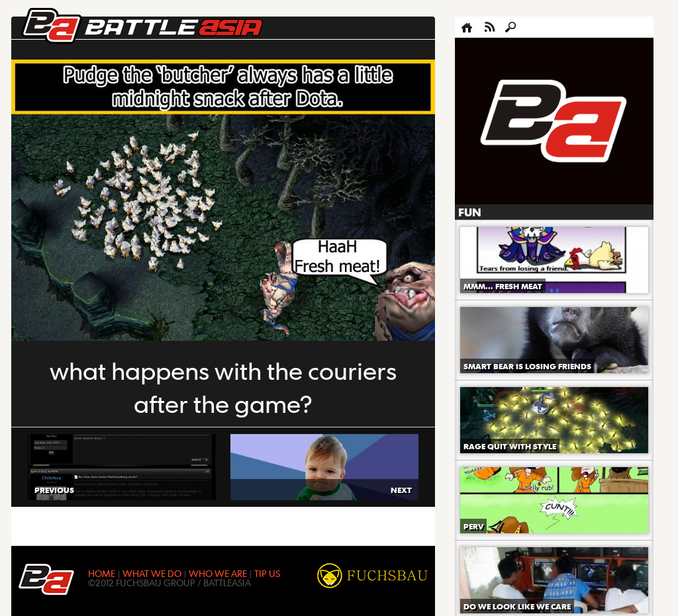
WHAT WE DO (152, 573)
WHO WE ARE (218, 573)
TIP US (267, 573)
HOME (102, 573)
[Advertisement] (554, 122)
